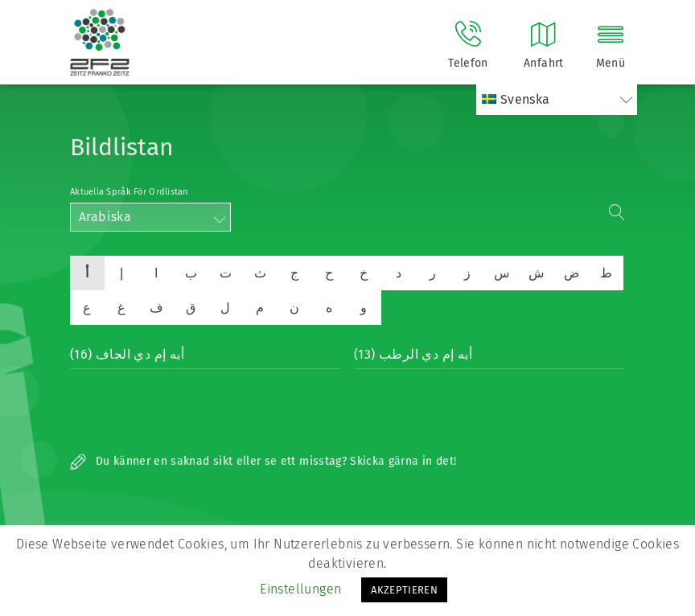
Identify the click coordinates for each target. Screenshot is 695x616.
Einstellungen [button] (300, 589)
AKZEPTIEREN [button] (404, 590)
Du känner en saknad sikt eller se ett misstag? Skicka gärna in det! (263, 461)
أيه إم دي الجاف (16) (127, 354)
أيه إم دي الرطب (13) (413, 354)
